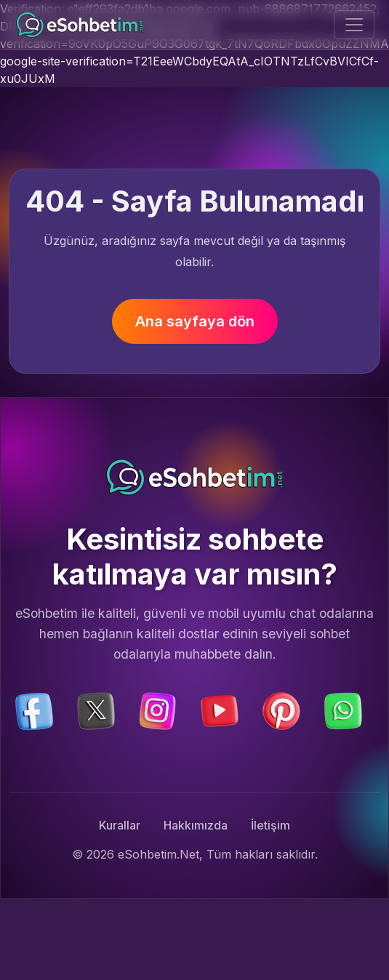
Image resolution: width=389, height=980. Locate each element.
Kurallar (120, 825)
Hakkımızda (196, 825)
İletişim (270, 825)
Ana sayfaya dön (195, 321)
